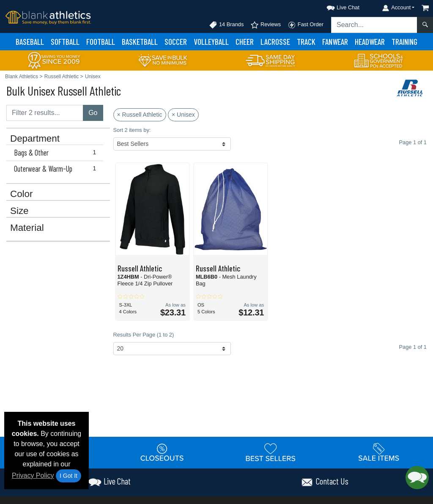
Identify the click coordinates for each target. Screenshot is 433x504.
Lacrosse (275, 42)
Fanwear (335, 42)
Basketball (140, 42)
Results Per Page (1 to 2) (144, 335)
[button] (335, 6)
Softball (65, 42)
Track (306, 42)
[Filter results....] (45, 113)
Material (27, 228)
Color (22, 194)
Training (404, 42)
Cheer (245, 42)
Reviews (266, 25)
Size (19, 211)
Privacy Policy (33, 475)
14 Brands (226, 25)
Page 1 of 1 (413, 347)
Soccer (176, 42)
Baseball (30, 42)
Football (101, 42)
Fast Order (306, 25)
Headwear (370, 42)
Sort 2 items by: (132, 130)
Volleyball (211, 42)
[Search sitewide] (374, 25)
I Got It (69, 476)
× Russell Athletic (140, 115)
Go (93, 113)
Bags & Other (57, 153)
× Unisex (183, 115)
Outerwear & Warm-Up (57, 169)
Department (35, 139)
